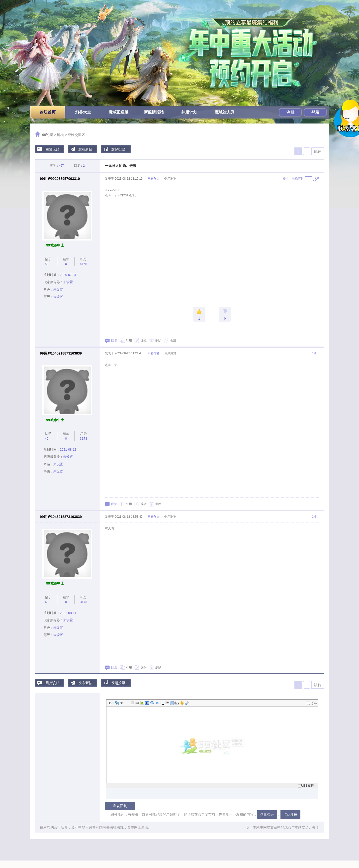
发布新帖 (85, 149)
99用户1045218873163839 (61, 353)
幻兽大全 (83, 112)
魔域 (60, 135)
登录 (315, 112)
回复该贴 (52, 149)
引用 (129, 341)
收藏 (173, 341)
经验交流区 (76, 135)
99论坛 (48, 135)
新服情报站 (154, 112)
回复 (114, 341)
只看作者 (154, 179)
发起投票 (118, 149)
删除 (158, 341)
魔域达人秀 (225, 112)
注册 (290, 112)
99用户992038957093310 (60, 179)
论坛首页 (48, 112)
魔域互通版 (118, 112)
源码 (312, 703)
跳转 (318, 151)
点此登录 (267, 815)
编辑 (144, 341)
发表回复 (120, 806)
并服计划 (189, 112)
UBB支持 (306, 786)
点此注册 (290, 815)
